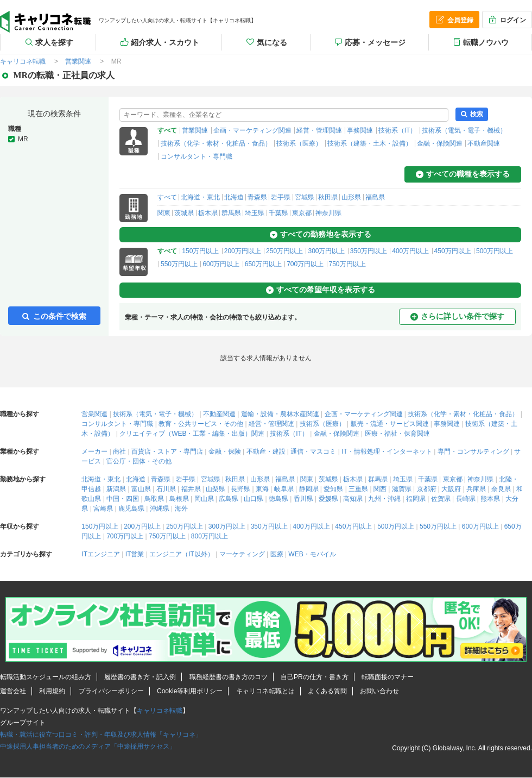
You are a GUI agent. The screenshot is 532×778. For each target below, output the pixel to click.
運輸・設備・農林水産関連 (280, 414)
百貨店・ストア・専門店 (167, 451)
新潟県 (116, 489)
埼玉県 (255, 213)
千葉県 (278, 213)
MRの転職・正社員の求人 (45, 22)
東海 (262, 489)
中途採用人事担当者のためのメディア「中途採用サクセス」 (88, 746)
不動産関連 (484, 143)
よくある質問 (327, 691)
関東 (164, 213)
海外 (181, 509)
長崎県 (466, 499)
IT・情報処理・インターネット (387, 451)
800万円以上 (210, 536)
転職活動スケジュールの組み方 (46, 677)
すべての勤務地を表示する (321, 234)
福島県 (375, 197)
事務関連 (360, 130)
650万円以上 (263, 264)
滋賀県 (402, 489)
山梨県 (216, 489)
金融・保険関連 (440, 143)
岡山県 (204, 499)
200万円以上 (243, 251)
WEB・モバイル (312, 554)
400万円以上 (410, 251)
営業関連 (195, 130)
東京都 (302, 213)
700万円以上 (305, 264)
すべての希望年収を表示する (321, 290)
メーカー (94, 451)
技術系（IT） (398, 130)
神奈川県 (328, 213)
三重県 (358, 489)
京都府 (427, 489)
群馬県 (231, 213)
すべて (167, 197)
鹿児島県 (131, 509)
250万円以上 (284, 251)
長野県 (240, 489)
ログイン (506, 20)
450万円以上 (453, 251)
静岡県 (309, 489)
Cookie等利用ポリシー (190, 691)
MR (23, 139)
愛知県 (333, 489)
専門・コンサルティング (473, 451)
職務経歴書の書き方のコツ (229, 677)
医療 (277, 554)
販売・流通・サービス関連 (390, 424)
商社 (119, 451)
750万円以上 (347, 264)
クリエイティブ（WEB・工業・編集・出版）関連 (192, 434)
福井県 (191, 489)
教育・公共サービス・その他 (201, 424)
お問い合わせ (379, 691)
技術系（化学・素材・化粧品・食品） (216, 143)
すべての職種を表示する (463, 174)
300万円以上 (326, 251)
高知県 (353, 499)
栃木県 (208, 213)
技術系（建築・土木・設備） (370, 143)
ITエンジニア (101, 554)
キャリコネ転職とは (265, 691)
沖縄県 (160, 509)
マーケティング (242, 554)
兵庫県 (476, 489)
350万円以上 (369, 251)
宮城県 (305, 197)
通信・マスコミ (313, 451)
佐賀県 (441, 499)
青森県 (257, 197)
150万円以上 (200, 251)
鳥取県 (154, 499)
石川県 (166, 489)
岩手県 (281, 197)
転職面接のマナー (388, 677)
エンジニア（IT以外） (182, 554)
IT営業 (135, 554)
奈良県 (501, 489)
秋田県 (328, 197)
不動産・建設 (266, 451)
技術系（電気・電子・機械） (464, 130)
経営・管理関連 (319, 130)
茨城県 (184, 213)
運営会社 (13, 691)
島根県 (179, 499)
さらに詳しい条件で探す (457, 316)
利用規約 (52, 691)
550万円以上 (179, 264)
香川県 (303, 499)
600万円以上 (221, 264)
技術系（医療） (299, 143)
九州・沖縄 (384, 499)
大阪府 (451, 489)
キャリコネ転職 (160, 711)
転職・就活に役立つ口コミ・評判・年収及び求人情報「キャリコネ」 (101, 735)
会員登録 (454, 20)
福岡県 (416, 499)
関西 (380, 489)
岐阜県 (284, 489)
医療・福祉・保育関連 (397, 434)
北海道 (234, 197)
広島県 (229, 499)
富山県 (141, 489)
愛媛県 (328, 499)
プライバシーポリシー (111, 691)
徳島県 (278, 499)
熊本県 (490, 499)
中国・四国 (123, 499)
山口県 (254, 499)
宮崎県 (103, 509)
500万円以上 (495, 251)
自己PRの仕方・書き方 (315, 677)
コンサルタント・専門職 (197, 156)
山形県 (351, 197)
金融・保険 (225, 451)
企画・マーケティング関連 (252, 130)
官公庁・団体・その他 (139, 461)
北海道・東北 (200, 197)
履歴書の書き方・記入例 (140, 677)
